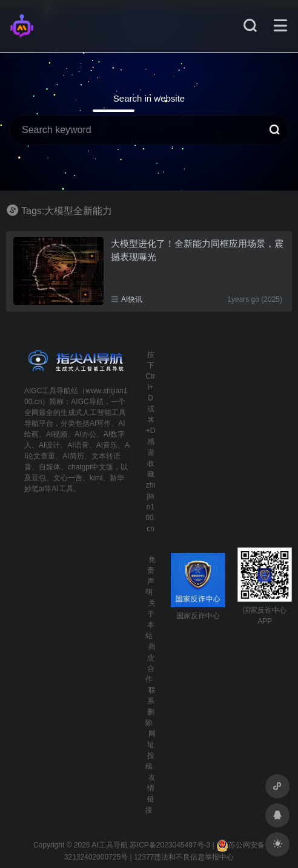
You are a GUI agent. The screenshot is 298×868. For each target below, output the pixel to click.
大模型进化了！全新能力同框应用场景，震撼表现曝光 (197, 250)
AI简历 (73, 456)
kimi (96, 478)
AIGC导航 (87, 402)
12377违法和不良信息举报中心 (184, 857)
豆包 (39, 478)
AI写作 (100, 423)
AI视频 (57, 434)
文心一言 (68, 478)
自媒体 (50, 467)
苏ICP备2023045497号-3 (170, 845)
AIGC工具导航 (48, 391)
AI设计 (49, 445)
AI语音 (78, 445)
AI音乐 (107, 445)
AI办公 (85, 434)
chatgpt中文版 (91, 467)
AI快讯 (132, 299)
